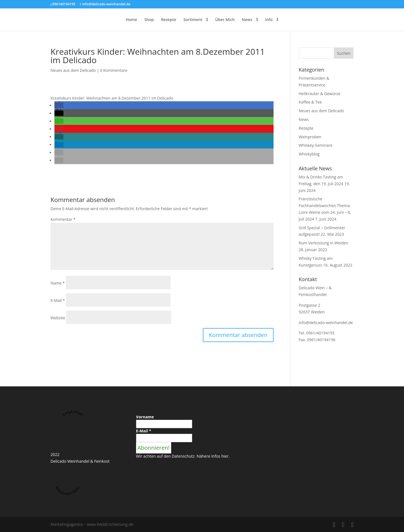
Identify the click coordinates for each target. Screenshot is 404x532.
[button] (59, 105)
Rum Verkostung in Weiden (324, 243)
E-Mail (58, 300)
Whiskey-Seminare (316, 145)
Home (131, 20)
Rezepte (169, 20)
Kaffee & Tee (310, 102)
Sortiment (193, 20)
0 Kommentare (113, 70)
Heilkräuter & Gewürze (320, 94)
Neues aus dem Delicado (73, 70)
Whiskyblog (309, 154)
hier (225, 456)
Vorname (145, 417)
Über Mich (225, 20)
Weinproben (310, 137)
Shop (149, 20)
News (247, 20)
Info (269, 20)
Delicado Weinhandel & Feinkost (80, 461)
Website (58, 318)
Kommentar (63, 219)
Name (58, 283)
